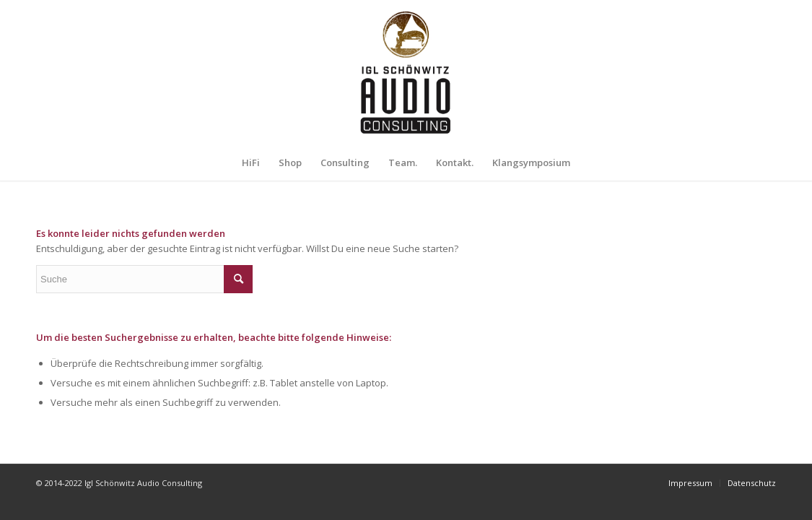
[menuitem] (251, 162)
